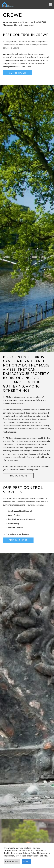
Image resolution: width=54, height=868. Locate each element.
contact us (24, 534)
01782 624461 (25, 67)
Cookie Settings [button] (12, 861)
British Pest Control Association (21, 400)
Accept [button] (26, 861)
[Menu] (51, 5)
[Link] (8, 5)
